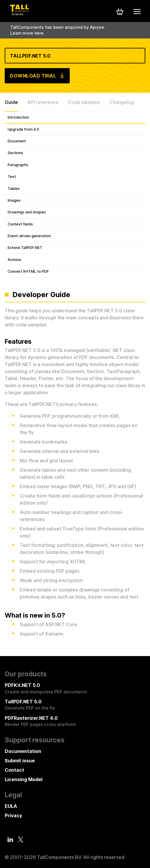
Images (14, 200)
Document (17, 141)
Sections (15, 153)
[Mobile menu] (137, 11)
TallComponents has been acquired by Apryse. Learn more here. (58, 30)
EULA (11, 806)
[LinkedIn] (10, 840)
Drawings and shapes (27, 212)
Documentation (23, 751)
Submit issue (20, 761)
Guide (11, 102)
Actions (14, 260)
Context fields (20, 224)
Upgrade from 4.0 (23, 129)
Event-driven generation (29, 236)
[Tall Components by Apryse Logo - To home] (19, 14)
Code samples (84, 102)
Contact (14, 770)
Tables (14, 189)
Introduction (18, 117)
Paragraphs (18, 165)
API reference (43, 102)
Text (12, 177)
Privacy (13, 815)
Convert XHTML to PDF (28, 271)
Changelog (122, 102)
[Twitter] (21, 840)
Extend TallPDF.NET (25, 248)
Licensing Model (24, 779)
